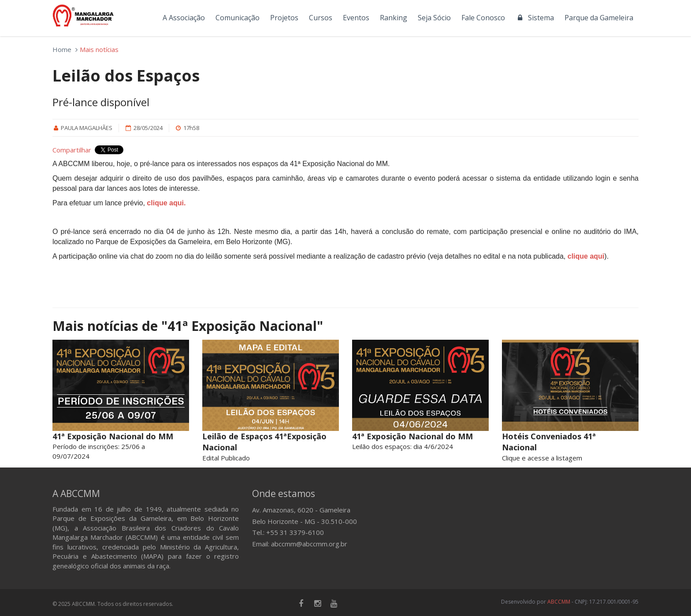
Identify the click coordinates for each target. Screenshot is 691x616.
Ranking (394, 18)
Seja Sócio (434, 18)
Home (62, 49)
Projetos (284, 18)
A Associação (184, 18)
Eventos (356, 18)
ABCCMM (559, 602)
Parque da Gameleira (599, 18)
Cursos (321, 18)
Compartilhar (72, 150)
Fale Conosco (483, 18)
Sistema (535, 18)
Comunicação (238, 18)
